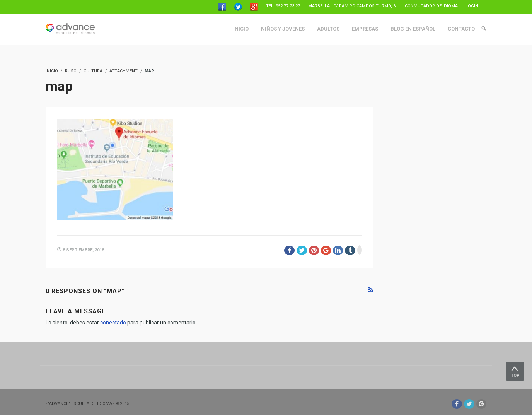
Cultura (93, 71)
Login (472, 6)
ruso (71, 71)
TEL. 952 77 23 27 (283, 6)
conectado (113, 323)
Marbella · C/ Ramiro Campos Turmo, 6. (352, 6)
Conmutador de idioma (431, 6)
